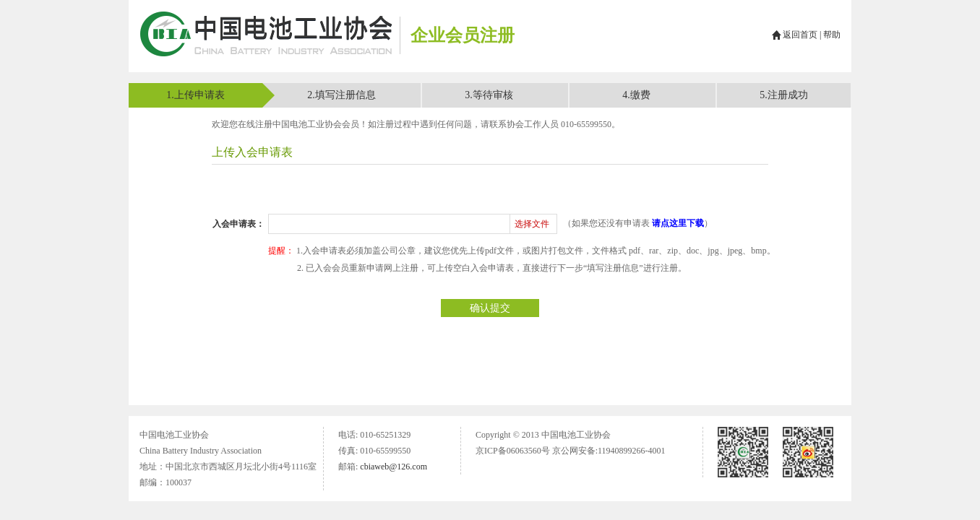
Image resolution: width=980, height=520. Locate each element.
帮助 (832, 35)
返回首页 (800, 35)
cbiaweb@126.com (394, 467)
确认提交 (490, 308)
